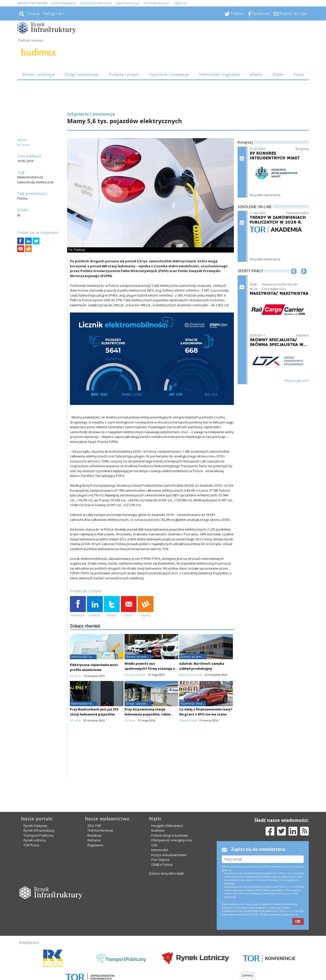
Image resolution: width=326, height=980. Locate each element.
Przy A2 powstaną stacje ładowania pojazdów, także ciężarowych (148, 714)
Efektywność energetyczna (172, 840)
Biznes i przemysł (38, 74)
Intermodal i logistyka (219, 74)
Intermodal (160, 850)
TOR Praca (31, 845)
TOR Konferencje (100, 830)
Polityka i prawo (124, 74)
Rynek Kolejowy (35, 826)
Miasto (256, 74)
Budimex (158, 830)
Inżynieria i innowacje (169, 74)
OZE (154, 845)
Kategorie (53, 13)
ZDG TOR (94, 826)
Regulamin (95, 845)
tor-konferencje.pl (156, 3)
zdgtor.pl (180, 3)
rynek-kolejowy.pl (63, 3)
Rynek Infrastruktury (39, 830)
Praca (299, 74)
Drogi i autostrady (82, 74)
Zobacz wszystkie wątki (166, 873)
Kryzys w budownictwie (169, 855)
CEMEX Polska (162, 865)
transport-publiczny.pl (96, 3)
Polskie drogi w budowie (170, 835)
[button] (294, 279)
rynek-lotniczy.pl (128, 3)
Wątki (278, 74)
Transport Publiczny (39, 835)
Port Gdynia (160, 860)
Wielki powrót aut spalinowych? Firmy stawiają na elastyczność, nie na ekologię (151, 668)
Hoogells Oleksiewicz (167, 826)
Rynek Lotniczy (35, 840)
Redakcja (94, 835)
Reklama (94, 840)
